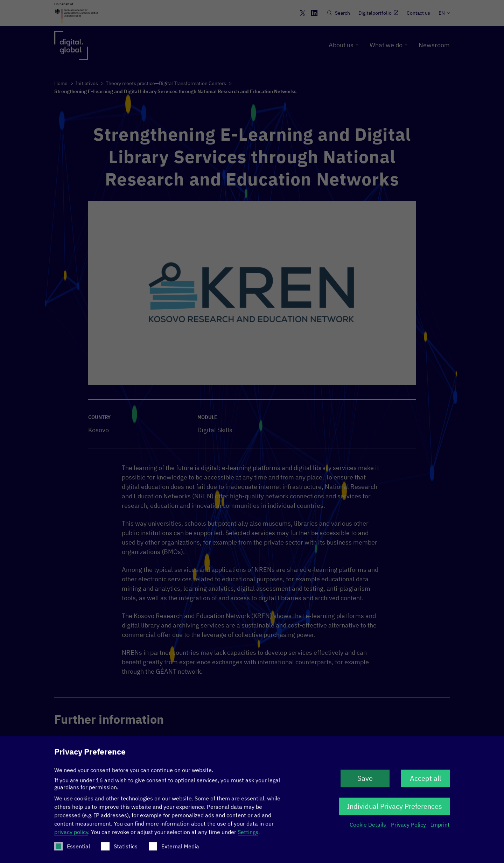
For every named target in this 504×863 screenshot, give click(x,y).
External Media (174, 850)
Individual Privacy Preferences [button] (394, 810)
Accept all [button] (425, 782)
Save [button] (365, 782)
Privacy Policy (409, 828)
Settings (248, 835)
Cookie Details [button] (369, 828)
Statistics (119, 850)
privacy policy (71, 835)
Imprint (440, 828)
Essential (72, 850)
